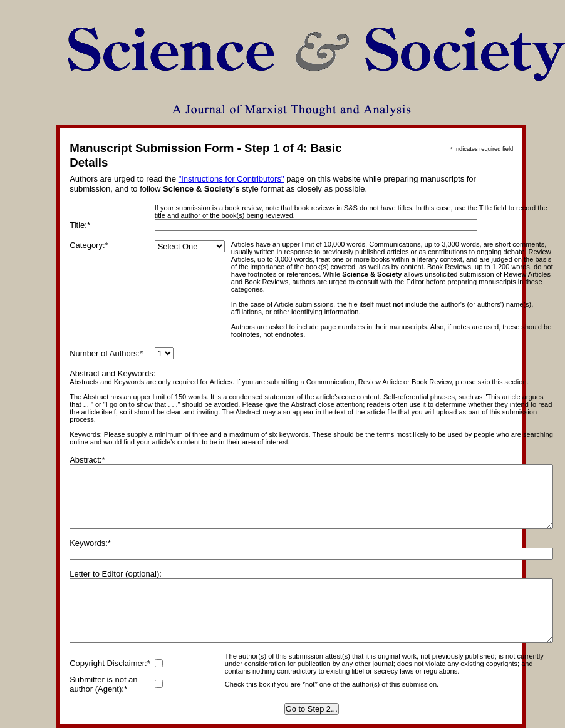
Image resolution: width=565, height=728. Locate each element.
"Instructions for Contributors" (231, 179)
